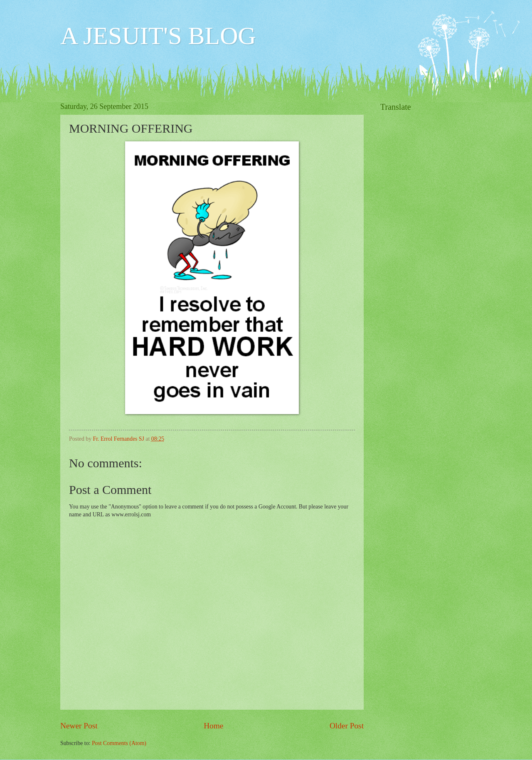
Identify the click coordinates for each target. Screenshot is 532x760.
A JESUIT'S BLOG (158, 36)
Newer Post (79, 726)
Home (213, 726)
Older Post (347, 726)
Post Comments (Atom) (119, 743)
